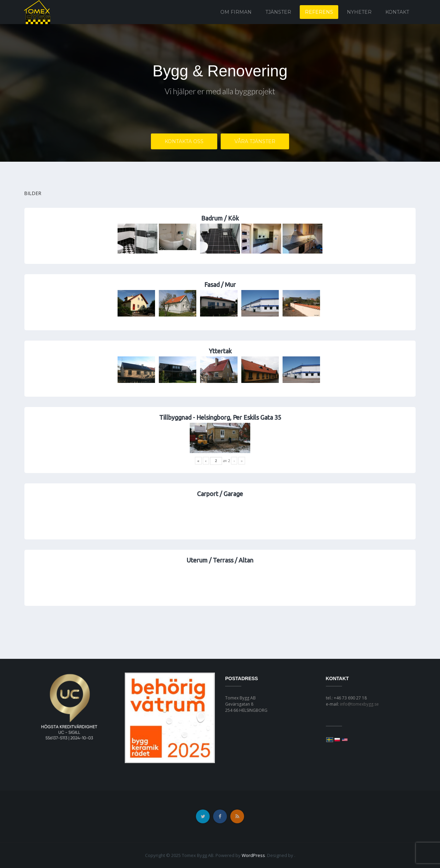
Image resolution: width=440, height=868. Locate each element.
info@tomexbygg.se (359, 704)
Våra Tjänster (255, 142)
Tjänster (278, 12)
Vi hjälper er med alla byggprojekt (220, 92)
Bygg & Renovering (220, 71)
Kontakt (397, 12)
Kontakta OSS (184, 142)
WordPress (253, 855)
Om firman (236, 12)
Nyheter (359, 12)
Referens (319, 12)
